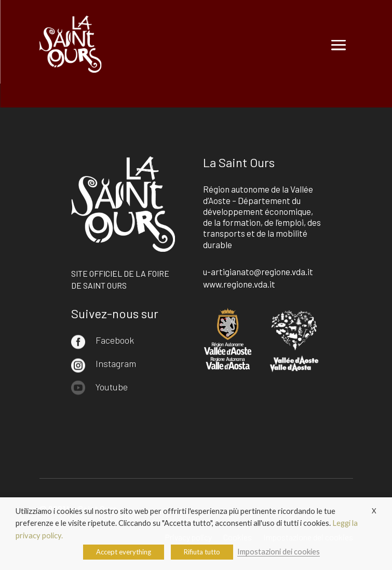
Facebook (115, 340)
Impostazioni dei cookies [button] (279, 552)
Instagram (116, 363)
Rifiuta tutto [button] (202, 552)
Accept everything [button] (124, 552)
